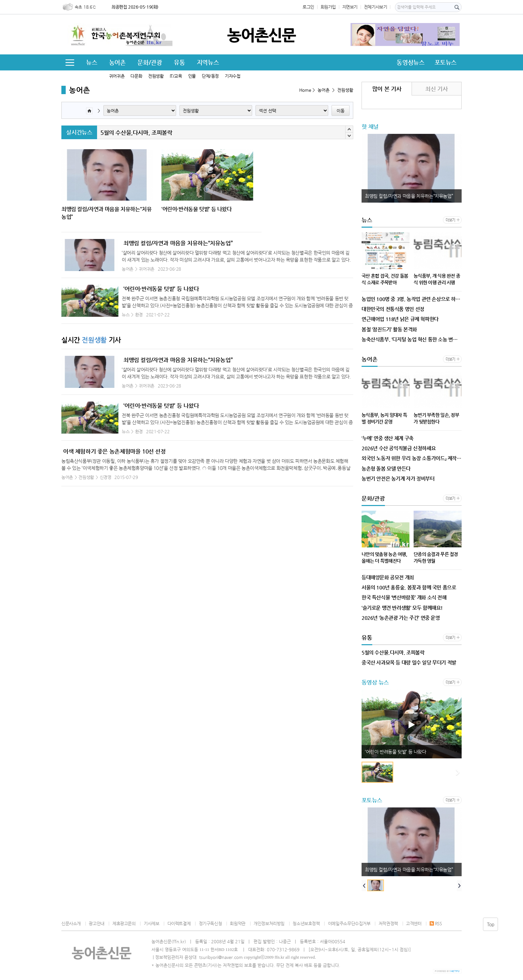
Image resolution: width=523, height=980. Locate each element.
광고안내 (96, 923)
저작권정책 (388, 923)
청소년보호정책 (306, 923)
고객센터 (414, 923)
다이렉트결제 (179, 923)
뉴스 (92, 62)
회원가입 (328, 7)
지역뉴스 (208, 62)
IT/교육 (176, 76)
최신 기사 (436, 89)
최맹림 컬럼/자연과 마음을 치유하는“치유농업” (178, 243)
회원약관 (237, 923)
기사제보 (151, 923)
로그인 (308, 7)
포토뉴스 (446, 62)
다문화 (136, 76)
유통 (179, 62)
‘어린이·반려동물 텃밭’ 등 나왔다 (161, 289)
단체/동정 (210, 76)
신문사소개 (71, 923)
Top (491, 924)
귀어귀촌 (117, 76)
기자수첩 (232, 76)
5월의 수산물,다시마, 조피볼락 (136, 133)
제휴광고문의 (124, 923)
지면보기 (350, 7)
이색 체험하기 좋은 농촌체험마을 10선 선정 (114, 451)
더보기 (450, 220)
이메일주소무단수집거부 (349, 923)
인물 (192, 76)
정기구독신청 (210, 923)
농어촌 (117, 62)
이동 (341, 111)
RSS (436, 923)
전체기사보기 (376, 7)
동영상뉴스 (410, 62)
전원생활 (156, 76)
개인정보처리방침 (269, 923)
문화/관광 (150, 62)
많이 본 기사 (387, 89)
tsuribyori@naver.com (221, 957)
